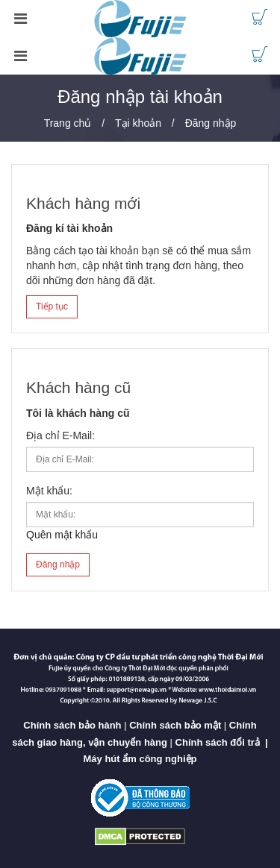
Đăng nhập (211, 123)
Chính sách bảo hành (72, 725)
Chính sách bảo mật (175, 725)
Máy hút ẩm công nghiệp (140, 759)
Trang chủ (68, 123)
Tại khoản (138, 123)
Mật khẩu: (49, 491)
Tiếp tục (52, 306)
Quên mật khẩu (62, 535)
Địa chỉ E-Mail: (60, 435)
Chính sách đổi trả (218, 742)
